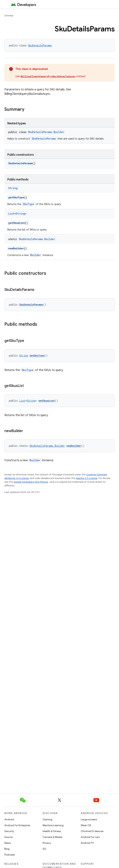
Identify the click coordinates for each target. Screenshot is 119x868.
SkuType (28, 204)
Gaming (48, 819)
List (11, 214)
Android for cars (90, 837)
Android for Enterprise (17, 825)
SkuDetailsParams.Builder (46, 132)
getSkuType (16, 197)
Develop (9, 15)
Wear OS (86, 825)
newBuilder (16, 248)
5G (44, 849)
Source (9, 837)
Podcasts (10, 855)
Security (9, 831)
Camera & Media (52, 837)
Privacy (47, 843)
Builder (36, 255)
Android (9, 819)
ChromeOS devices (92, 831)
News (8, 843)
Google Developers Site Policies (31, 482)
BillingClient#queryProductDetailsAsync (48, 76)
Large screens (89, 819)
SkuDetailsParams (40, 45)
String (13, 188)
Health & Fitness (52, 831)
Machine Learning (53, 825)
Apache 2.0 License (87, 478)
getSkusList (17, 223)
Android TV (87, 843)
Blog (7, 849)
